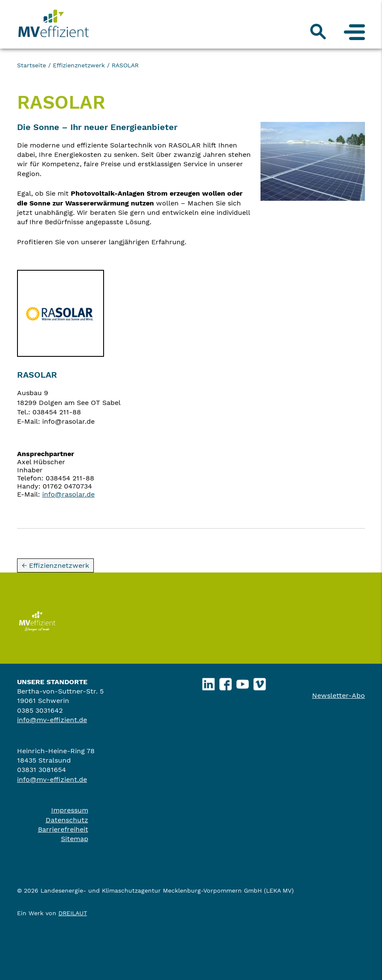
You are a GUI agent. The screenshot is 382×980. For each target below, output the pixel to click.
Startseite (32, 65)
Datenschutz (67, 820)
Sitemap (75, 839)
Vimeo (260, 682)
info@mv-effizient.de (52, 720)
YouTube (243, 682)
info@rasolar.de (68, 494)
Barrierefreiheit (63, 829)
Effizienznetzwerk (79, 65)
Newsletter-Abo (339, 695)
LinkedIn (209, 682)
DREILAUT (73, 913)
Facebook (226, 682)
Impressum (70, 810)
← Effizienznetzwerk (55, 565)
